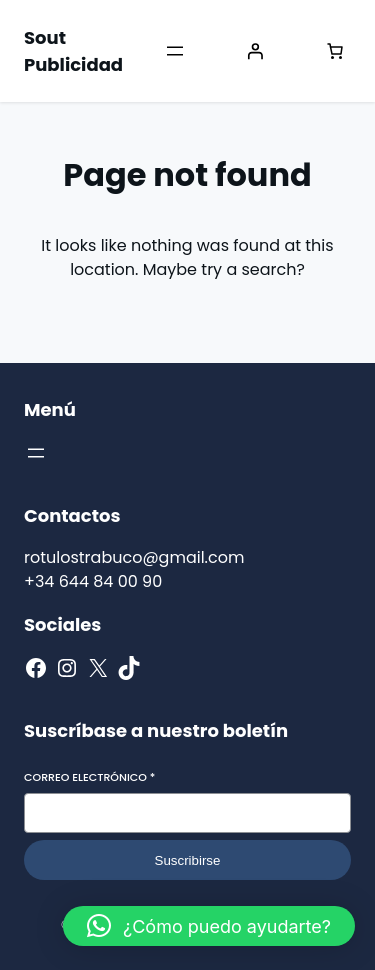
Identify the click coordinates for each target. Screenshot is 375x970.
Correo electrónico (89, 777)
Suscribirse (188, 860)
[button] (209, 926)
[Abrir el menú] (175, 51)
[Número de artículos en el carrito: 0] (335, 51)
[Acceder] (255, 51)
